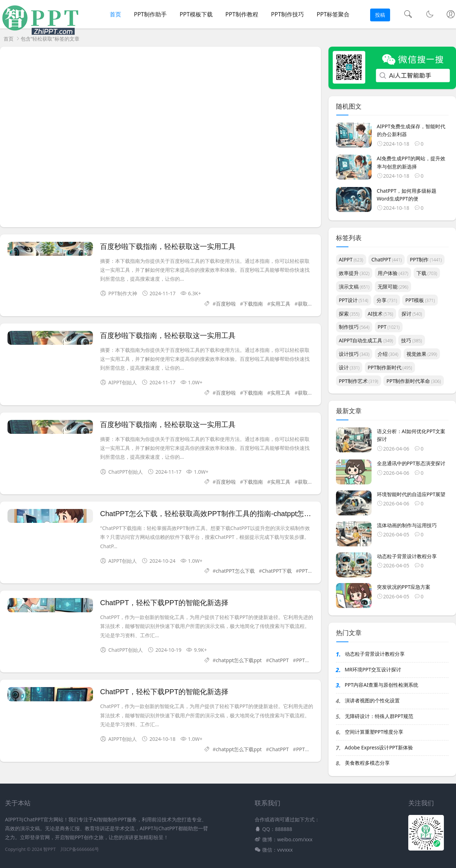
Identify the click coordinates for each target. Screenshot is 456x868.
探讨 (412, 314)
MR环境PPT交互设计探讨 (373, 669)
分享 (387, 300)
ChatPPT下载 (277, 571)
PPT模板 (420, 300)
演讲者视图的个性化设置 (372, 700)
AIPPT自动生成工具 (366, 340)
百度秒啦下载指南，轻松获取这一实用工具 (168, 246)
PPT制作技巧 (287, 14)
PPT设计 (354, 300)
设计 (349, 367)
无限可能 (393, 287)
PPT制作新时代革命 (414, 381)
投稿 (380, 15)
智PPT (49, 849)
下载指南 (253, 304)
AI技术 (380, 314)
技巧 (411, 340)
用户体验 (393, 273)
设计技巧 (354, 354)
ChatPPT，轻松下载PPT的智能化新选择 (164, 603)
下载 (427, 273)
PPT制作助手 (150, 14)
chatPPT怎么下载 (235, 571)
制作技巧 (354, 327)
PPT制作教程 (242, 14)
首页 (115, 14)
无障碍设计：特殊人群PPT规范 (379, 716)
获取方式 (308, 304)
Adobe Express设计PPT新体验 (379, 747)
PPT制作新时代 (390, 367)
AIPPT (351, 259)
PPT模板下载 (196, 14)
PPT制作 (426, 259)
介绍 (388, 354)
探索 (349, 314)
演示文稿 (354, 287)
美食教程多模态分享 (367, 763)
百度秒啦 (226, 304)
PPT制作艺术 (359, 381)
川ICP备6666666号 (80, 849)
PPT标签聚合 (333, 14)
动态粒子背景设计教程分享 (375, 654)
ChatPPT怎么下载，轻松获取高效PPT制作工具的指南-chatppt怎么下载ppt (218, 514)
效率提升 (354, 273)
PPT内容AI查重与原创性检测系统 (382, 685)
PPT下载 (305, 660)
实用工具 (280, 304)
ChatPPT (279, 660)
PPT (388, 327)
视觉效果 (422, 354)
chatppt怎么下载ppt (239, 660)
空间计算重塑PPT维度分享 (374, 732)
